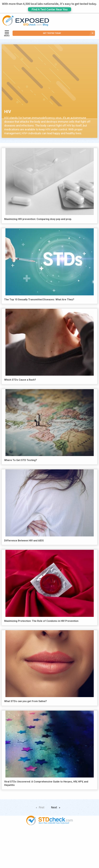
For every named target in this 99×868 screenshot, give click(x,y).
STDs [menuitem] (49, 841)
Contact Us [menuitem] (50, 859)
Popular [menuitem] (50, 835)
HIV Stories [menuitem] (49, 853)
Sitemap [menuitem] (50, 865)
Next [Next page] (56, 807)
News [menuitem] (49, 847)
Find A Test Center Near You (50, 9)
